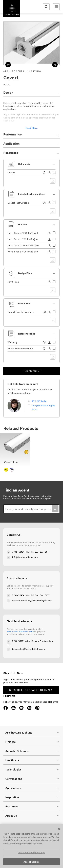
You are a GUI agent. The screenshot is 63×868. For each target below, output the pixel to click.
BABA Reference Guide (20, 348)
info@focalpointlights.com (25, 557)
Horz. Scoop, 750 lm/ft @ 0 (23, 239)
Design (8, 92)
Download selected (53, 181)
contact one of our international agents (33, 498)
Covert (11, 172)
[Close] (59, 829)
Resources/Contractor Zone (20, 631)
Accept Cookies (32, 862)
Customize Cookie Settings (31, 852)
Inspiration (12, 797)
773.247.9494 (39, 401)
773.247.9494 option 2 (23, 641)
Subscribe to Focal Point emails (31, 690)
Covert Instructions (18, 203)
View (44, 173)
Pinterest (37, 708)
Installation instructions (31, 194)
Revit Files (13, 282)
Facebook (6, 708)
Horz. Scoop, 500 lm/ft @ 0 (23, 252)
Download (49, 173)
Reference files (27, 334)
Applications (13, 788)
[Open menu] (56, 7)
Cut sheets (24, 164)
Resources (11, 153)
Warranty (13, 342)
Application (12, 143)
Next (55, 65)
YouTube (21, 708)
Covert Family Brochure (21, 312)
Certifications (14, 779)
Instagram (29, 708)
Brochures (24, 303)
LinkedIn (14, 708)
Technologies (13, 769)
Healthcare (12, 760)
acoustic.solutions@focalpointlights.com (32, 600)
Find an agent (32, 371)
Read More (32, 128)
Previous (8, 65)
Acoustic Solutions (17, 751)
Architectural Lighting (19, 732)
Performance (13, 134)
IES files (23, 224)
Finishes (11, 742)
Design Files (25, 273)
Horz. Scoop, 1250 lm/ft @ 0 (23, 233)
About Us (11, 816)
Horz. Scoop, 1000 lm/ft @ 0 (23, 245)
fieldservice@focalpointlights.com (29, 649)
